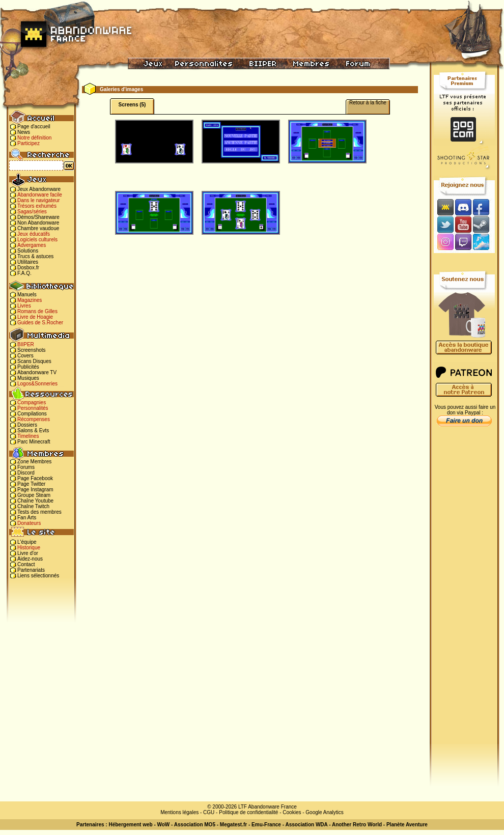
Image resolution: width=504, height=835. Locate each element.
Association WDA (306, 825)
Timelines (28, 436)
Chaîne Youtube (35, 501)
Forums (26, 467)
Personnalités (33, 408)
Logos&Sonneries (37, 384)
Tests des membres (39, 512)
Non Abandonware (38, 223)
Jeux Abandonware (39, 189)
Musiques (28, 378)
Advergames (32, 245)
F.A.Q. (24, 273)
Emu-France (266, 825)
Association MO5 (195, 825)
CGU (209, 812)
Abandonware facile (40, 195)
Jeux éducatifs (34, 234)
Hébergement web (130, 825)
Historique (29, 548)
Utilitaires (28, 262)
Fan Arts (27, 518)
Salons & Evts (33, 430)
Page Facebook (35, 478)
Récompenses (34, 419)
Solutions (28, 251)
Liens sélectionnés (38, 576)
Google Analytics (325, 812)
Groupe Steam (34, 495)
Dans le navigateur (38, 200)
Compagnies (32, 402)
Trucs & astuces (35, 256)
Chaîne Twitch (33, 506)
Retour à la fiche (368, 103)
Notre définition (34, 138)
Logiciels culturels (37, 240)
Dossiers (27, 425)
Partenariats (31, 570)
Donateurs (29, 523)
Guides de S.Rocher (40, 323)
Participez (29, 143)
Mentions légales (179, 812)
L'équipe (27, 542)
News (24, 132)
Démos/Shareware (38, 217)
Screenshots (32, 350)
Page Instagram (35, 490)
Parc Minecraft (34, 442)
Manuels (27, 295)
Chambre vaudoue (38, 228)
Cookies (292, 812)
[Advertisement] (464, 591)
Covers (25, 356)
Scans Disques (34, 361)
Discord (26, 473)
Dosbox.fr (28, 268)
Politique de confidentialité (248, 812)
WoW (164, 825)
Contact (26, 564)
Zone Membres (34, 462)
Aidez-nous (30, 559)
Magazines (30, 300)
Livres (24, 306)
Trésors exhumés (37, 206)
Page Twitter (31, 484)
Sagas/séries (32, 212)
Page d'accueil (34, 127)
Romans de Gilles (37, 311)
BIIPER (26, 344)
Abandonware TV (37, 372)
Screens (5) (132, 105)
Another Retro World (357, 825)
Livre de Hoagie (35, 317)
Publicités (28, 367)
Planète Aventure (407, 825)
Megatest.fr (233, 825)
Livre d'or (28, 553)
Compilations (32, 414)
